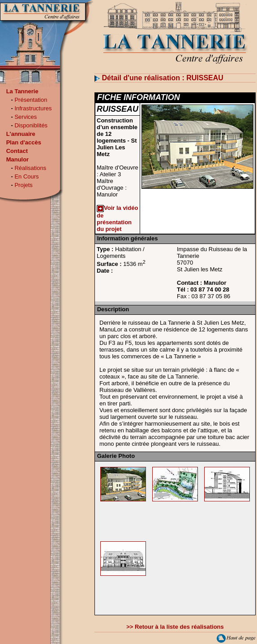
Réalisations (30, 168)
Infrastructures (33, 108)
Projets (23, 185)
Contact (17, 151)
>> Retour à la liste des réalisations (175, 627)
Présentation (31, 100)
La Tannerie (22, 91)
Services (26, 117)
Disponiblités (31, 125)
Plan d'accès (24, 142)
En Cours (26, 176)
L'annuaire (21, 134)
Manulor (18, 159)
